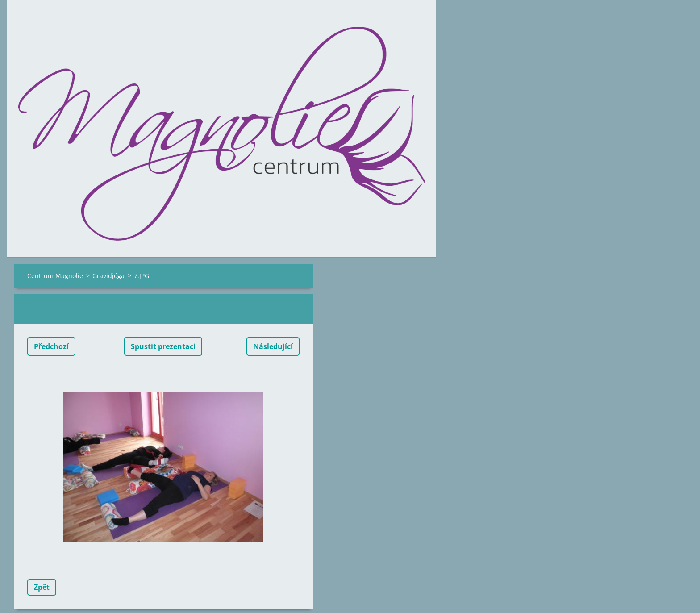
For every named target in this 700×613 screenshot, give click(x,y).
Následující (273, 346)
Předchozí (51, 346)
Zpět (42, 587)
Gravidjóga (108, 276)
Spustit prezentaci (163, 346)
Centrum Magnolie (55, 276)
